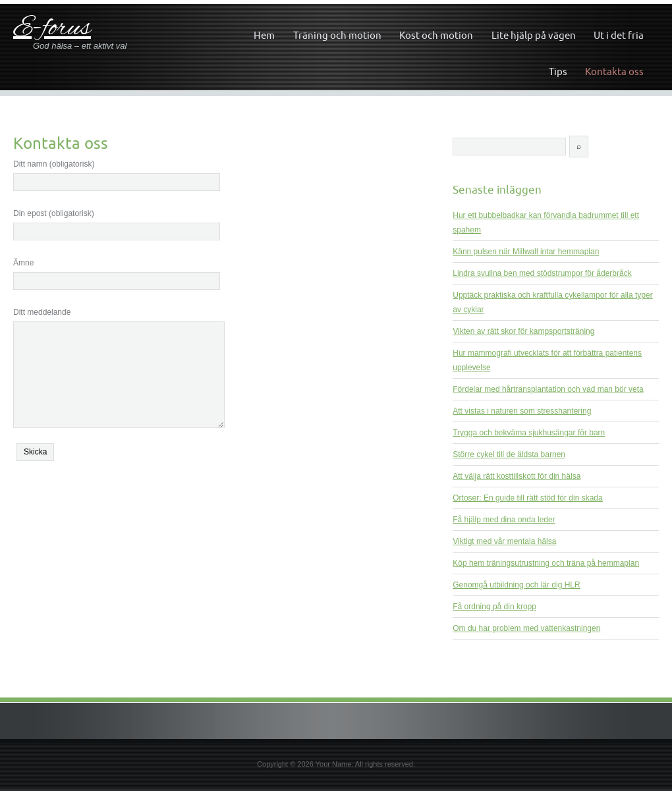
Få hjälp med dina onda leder (504, 520)
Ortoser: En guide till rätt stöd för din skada (527, 498)
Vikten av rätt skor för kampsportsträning (523, 331)
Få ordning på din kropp (494, 607)
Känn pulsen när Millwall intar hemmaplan (526, 252)
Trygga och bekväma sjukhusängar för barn (529, 433)
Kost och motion (436, 35)
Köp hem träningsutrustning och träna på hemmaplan (546, 563)
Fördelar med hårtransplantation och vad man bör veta (548, 389)
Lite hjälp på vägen (534, 35)
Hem (264, 35)
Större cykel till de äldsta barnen (509, 454)
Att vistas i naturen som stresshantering (522, 411)
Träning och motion (337, 35)
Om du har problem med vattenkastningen (526, 628)
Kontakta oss (614, 71)
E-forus (52, 29)
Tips (558, 71)
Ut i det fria (619, 35)
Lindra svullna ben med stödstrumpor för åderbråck (542, 273)
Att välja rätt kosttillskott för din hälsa (517, 476)
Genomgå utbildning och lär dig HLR (516, 585)
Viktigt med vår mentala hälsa (504, 541)
